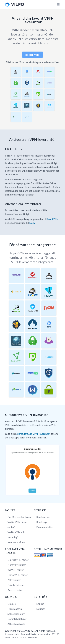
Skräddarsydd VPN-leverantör (34, 434)
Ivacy (32, 223)
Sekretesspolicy (16, 614)
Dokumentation (45, 527)
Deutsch (41, 609)
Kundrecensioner (17, 542)
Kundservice (43, 517)
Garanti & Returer (17, 619)
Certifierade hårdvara (19, 517)
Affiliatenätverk (16, 624)
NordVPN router (17, 565)
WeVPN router (16, 570)
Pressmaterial (15, 609)
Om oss (12, 604)
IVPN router (14, 580)
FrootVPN (53, 219)
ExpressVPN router (18, 560)
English (40, 604)
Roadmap (42, 522)
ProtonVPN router (18, 575)
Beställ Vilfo (32, 55)
